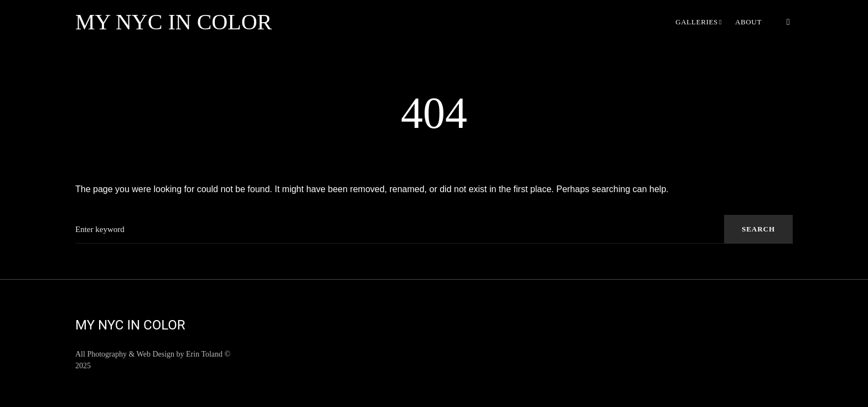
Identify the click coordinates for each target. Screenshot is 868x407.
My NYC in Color (174, 22)
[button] (788, 22)
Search (758, 229)
